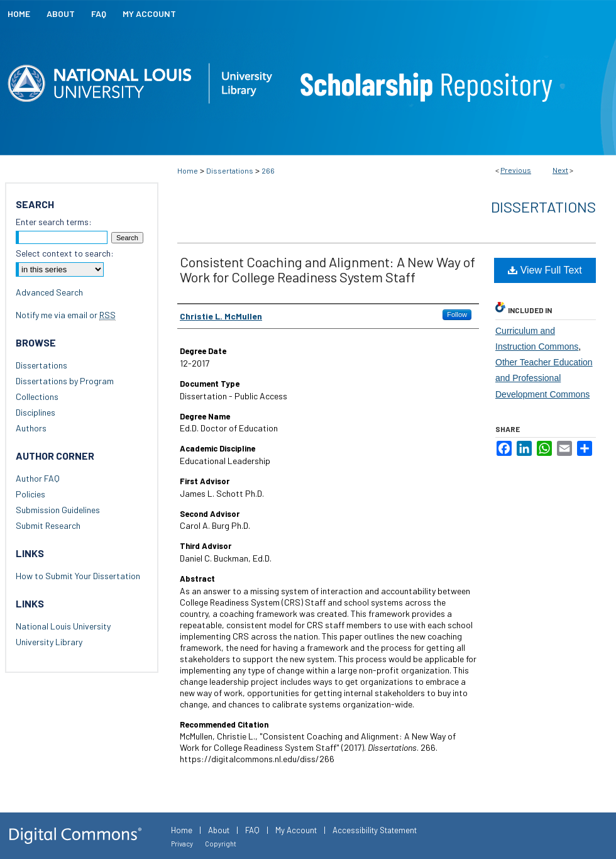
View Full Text (545, 270)
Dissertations (230, 170)
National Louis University (63, 626)
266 (268, 170)
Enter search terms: (54, 222)
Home (188, 170)
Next (560, 170)
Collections (37, 396)
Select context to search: (65, 253)
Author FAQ (38, 478)
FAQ (252, 830)
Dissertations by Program (65, 381)
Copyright (221, 844)
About (219, 830)
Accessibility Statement (375, 830)
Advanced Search (49, 292)
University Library (49, 642)
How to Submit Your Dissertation (78, 576)
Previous (516, 170)
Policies (30, 494)
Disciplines (36, 412)
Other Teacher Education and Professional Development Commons (544, 378)
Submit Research (48, 525)
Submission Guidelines (58, 510)
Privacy (182, 844)
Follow (457, 314)
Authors (31, 428)
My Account (296, 830)
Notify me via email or (66, 315)
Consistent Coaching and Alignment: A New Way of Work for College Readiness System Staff (327, 269)
